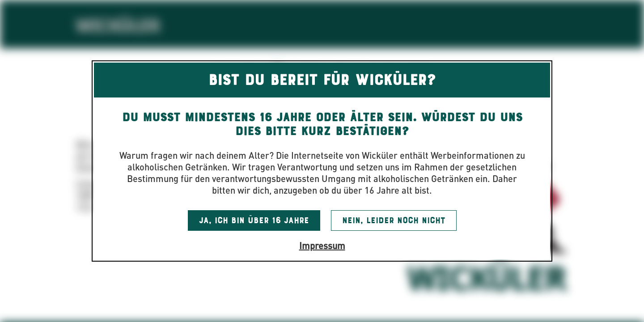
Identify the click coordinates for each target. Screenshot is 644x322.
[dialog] (322, 161)
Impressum (322, 245)
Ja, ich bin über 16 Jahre (254, 220)
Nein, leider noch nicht (394, 220)
